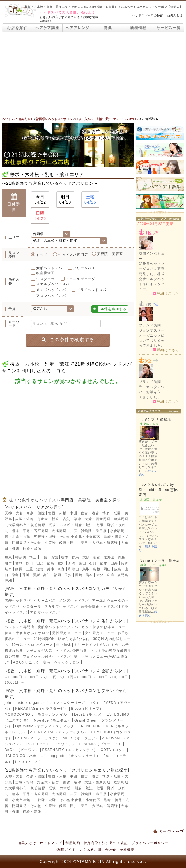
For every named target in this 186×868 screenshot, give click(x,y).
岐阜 (8, 569)
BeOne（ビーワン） (22, 750)
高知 (47, 575)
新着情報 (138, 28)
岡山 (107, 569)
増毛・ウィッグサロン (61, 662)
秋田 (29, 563)
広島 (118, 569)
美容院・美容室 (110, 254)
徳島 (15, 575)
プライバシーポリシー (150, 843)
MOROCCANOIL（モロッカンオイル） (38, 714)
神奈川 (21, 557)
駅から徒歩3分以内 (74, 639)
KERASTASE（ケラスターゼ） (42, 709)
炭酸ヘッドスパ (49, 268)
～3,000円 (13, 677)
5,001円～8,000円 (75, 677)
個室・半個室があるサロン (27, 633)
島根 (97, 569)
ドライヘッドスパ (91, 290)
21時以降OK (44, 639)
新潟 (72, 563)
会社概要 (127, 850)
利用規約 (73, 843)
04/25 (90, 199)
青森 (121, 557)
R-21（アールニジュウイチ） (51, 744)
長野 (125, 563)
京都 (97, 557)
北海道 (109, 557)
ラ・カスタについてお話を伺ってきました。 (152, 392)
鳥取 (86, 569)
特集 (108, 28)
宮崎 (110, 575)
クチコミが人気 (39, 651)
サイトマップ (51, 843)
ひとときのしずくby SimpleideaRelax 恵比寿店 (158, 490)
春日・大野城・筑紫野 (99, 543)
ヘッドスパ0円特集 (71, 651)
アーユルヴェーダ (81, 279)
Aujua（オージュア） (81, 738)
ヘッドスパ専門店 (73, 255)
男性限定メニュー (67, 633)
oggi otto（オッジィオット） (75, 756)
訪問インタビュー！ (152, 256)
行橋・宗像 (32, 549)
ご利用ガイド (65, 850)
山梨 (114, 563)
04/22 (40, 199)
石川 (93, 563)
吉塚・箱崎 (24, 519)
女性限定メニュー (100, 633)
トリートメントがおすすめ (96, 645)
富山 (82, 563)
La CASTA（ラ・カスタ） (37, 738)
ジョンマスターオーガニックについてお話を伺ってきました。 (152, 338)
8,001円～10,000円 (111, 677)
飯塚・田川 (68, 543)
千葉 (44, 557)
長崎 (79, 575)
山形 (40, 563)
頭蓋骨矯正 (45, 273)
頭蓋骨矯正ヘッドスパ (99, 607)
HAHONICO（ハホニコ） (26, 756)
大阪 (86, 557)
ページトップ (169, 831)
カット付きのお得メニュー (104, 627)
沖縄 (8, 580)
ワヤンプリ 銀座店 (156, 419)
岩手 (8, 563)
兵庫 (50, 569)
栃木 (65, 557)
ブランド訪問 (150, 325)
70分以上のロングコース (32, 645)
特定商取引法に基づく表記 (106, 843)
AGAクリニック (26, 662)
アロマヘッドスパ (51, 296)
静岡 (19, 569)
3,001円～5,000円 (41, 677)
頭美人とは (175, 15)
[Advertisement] (93, 74)
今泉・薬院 (36, 513)
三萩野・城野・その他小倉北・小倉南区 (67, 537)
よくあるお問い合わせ (98, 850)
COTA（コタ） (113, 750)
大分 (100, 575)
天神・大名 (14, 513)
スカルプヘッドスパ (53, 284)
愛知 (61, 563)
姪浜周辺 (121, 519)
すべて (42, 255)
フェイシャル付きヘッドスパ (47, 657)
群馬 (75, 557)
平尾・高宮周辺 (36, 531)
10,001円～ (15, 682)
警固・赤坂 (57, 513)
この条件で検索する (68, 340)
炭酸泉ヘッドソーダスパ (58, 627)
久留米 (50, 543)
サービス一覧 (169, 28)
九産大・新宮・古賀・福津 (59, 519)
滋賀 (40, 569)
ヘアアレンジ (78, 28)
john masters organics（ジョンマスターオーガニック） (53, 703)
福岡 (58, 575)
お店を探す (17, 28)
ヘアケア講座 (47, 28)
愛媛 (36, 575)
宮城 (19, 563)
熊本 (89, 575)
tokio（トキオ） (29, 762)
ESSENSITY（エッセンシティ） (70, 750)
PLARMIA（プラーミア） (100, 744)
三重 (29, 569)
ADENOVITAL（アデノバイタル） (59, 732)
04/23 (65, 199)
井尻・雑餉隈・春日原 (88, 531)
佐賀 (68, 575)
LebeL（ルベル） (89, 714)
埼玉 (33, 557)
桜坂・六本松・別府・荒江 (71, 525)
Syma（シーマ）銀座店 (160, 560)
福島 (50, 563)
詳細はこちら (166, 293)
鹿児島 (123, 575)
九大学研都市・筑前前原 (25, 525)
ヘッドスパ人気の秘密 (148, 15)
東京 (8, 557)
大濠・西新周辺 (97, 519)
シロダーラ (45, 279)
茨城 (54, 557)
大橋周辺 (59, 531)
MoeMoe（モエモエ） (52, 720)
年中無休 (64, 645)
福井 (104, 563)
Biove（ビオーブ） (87, 709)
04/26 (40, 216)
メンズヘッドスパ (51, 290)
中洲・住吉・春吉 (85, 513)
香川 (26, 575)
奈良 (61, 569)
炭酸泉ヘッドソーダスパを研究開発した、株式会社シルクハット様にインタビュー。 (152, 276)
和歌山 (74, 569)
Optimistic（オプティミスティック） (46, 726)
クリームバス (84, 268)
